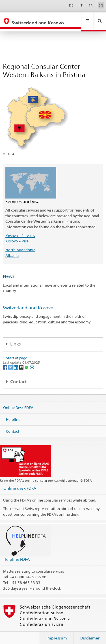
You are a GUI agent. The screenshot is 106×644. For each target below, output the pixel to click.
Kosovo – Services (20, 230)
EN (101, 5)
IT (81, 5)
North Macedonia (20, 244)
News (8, 271)
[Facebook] (6, 362)
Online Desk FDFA (18, 402)
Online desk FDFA (20, 483)
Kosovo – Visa (17, 236)
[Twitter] (11, 362)
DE (71, 5)
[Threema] (22, 362)
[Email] (32, 362)
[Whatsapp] (27, 362)
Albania (12, 250)
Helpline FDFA (17, 554)
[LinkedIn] (16, 362)
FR (91, 5)
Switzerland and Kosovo (28, 302)
